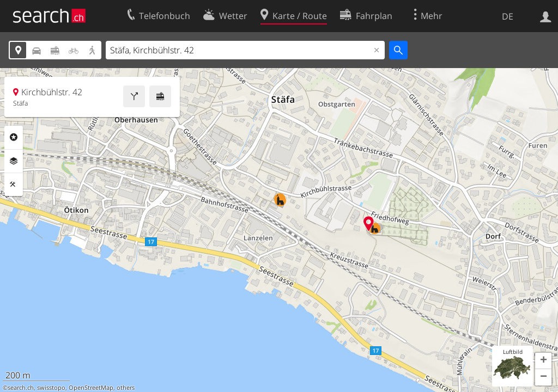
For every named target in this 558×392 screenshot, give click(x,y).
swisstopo (51, 388)
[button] (543, 361)
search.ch (21, 388)
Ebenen (14, 161)
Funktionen (14, 185)
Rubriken (14, 137)
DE (508, 16)
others (126, 388)
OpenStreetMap (91, 388)
